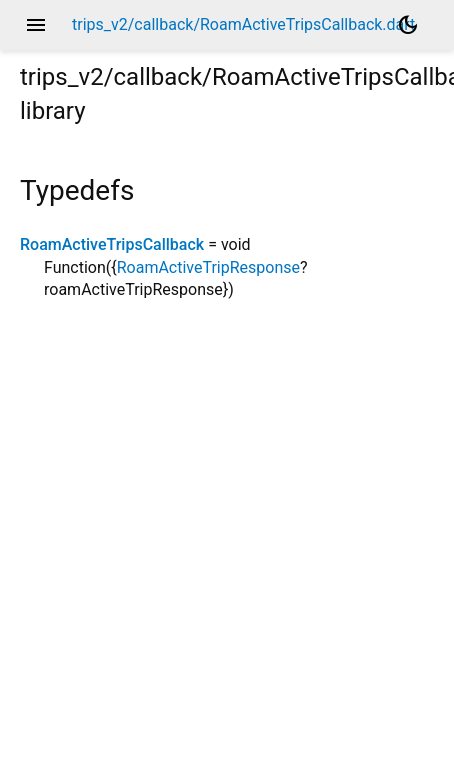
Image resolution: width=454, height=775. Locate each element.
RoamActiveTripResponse (208, 267)
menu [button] (36, 25)
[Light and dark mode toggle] (408, 25)
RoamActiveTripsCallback (112, 244)
